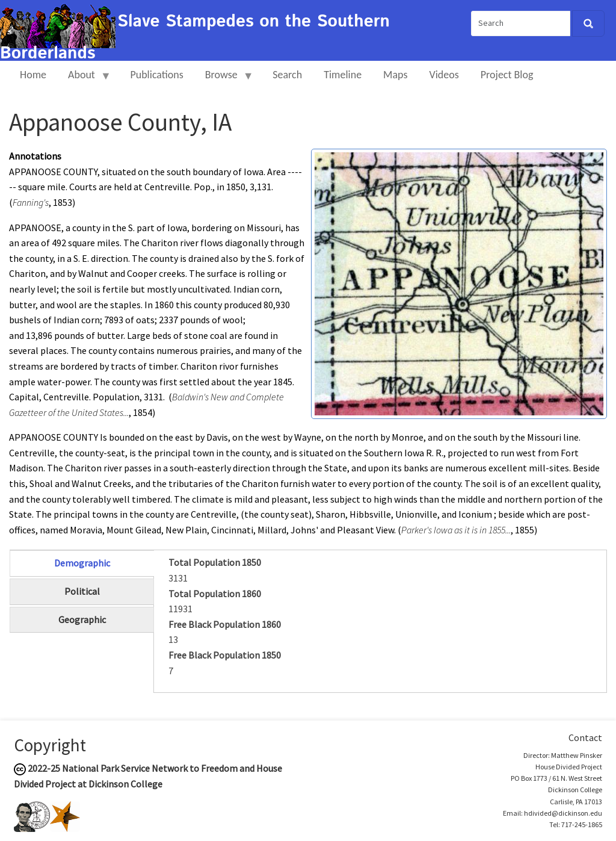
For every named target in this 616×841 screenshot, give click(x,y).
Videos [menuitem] (444, 75)
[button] (459, 283)
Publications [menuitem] (156, 75)
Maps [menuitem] (395, 75)
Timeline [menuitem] (343, 75)
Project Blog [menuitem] (507, 75)
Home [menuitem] (33, 75)
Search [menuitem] (287, 75)
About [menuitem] (84, 80)
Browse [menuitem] (224, 80)
